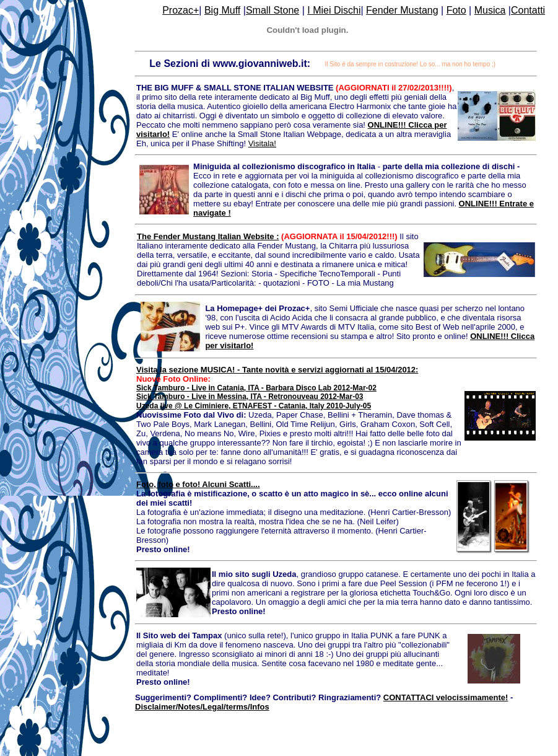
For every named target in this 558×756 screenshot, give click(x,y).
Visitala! (262, 143)
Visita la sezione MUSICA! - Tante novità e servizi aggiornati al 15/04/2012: (277, 370)
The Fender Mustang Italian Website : (208, 236)
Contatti (528, 10)
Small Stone (272, 10)
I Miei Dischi (334, 10)
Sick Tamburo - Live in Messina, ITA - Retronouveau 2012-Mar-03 (250, 397)
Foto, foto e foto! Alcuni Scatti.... (198, 484)
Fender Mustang (402, 10)
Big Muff (222, 10)
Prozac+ (181, 10)
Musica (490, 10)
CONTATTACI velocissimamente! (446, 697)
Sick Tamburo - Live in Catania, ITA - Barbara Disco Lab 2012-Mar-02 (256, 388)
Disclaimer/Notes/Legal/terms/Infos (202, 707)
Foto (456, 10)
